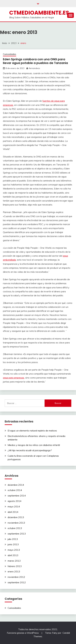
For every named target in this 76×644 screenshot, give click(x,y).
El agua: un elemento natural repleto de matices (32, 431)
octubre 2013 (15, 528)
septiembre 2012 (17, 582)
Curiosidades (10, 54)
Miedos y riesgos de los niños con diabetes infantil (34, 445)
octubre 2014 (15, 490)
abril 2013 (13, 555)
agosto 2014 (15, 501)
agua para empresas (14, 378)
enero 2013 (14, 571)
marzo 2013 (14, 561)
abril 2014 (13, 512)
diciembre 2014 (16, 485)
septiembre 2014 (17, 496)
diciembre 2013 (16, 517)
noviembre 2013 (16, 523)
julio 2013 (13, 539)
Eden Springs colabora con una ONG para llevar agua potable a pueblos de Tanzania (35, 61)
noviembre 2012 (16, 577)
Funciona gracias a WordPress (23, 633)
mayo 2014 (14, 506)
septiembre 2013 (17, 534)
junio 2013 (13, 544)
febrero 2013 (15, 566)
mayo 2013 (14, 550)
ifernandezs (34, 68)
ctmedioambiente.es (39, 13)
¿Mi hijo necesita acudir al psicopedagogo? (30, 450)
